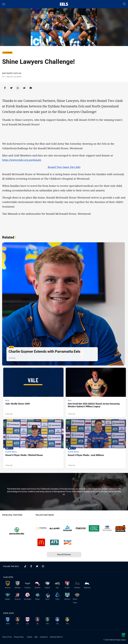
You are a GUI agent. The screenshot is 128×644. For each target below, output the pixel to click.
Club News (7, 53)
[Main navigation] (4, 4)
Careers (30, 637)
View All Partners (64, 554)
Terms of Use (7, 637)
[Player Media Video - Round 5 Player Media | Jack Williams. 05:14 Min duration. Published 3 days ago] (96, 444)
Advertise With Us (56, 637)
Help (36, 637)
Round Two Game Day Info (64, 167)
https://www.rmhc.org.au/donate (22, 160)
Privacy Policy (19, 637)
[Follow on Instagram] (43, 566)
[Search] (124, 4)
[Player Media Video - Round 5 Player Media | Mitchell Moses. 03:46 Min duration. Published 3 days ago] (33, 444)
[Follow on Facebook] (31, 566)
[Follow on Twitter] (37, 566)
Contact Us (44, 637)
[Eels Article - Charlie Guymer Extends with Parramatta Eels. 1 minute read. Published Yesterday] (63, 304)
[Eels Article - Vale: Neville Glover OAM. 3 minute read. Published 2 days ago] (33, 392)
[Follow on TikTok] (25, 566)
